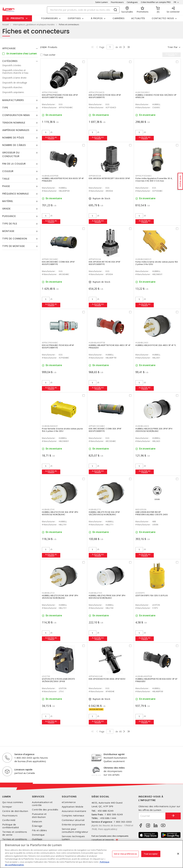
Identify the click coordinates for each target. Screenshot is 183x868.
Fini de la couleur (14, 164)
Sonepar (7, 807)
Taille (6, 179)
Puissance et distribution (39, 815)
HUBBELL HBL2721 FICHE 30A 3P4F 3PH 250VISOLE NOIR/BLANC (60, 597)
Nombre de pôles (13, 138)
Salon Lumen (102, 2)
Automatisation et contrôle (42, 804)
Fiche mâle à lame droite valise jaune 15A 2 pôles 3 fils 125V (157, 263)
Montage (8, 231)
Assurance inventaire (74, 811)
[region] (91, 854)
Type (5, 108)
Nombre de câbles (14, 145)
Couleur (8, 171)
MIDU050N (141, 509)
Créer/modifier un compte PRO (156, 2)
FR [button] (175, 2)
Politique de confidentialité (11, 826)
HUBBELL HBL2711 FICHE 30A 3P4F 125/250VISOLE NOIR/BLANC (104, 513)
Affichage (9, 48)
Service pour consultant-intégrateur (75, 830)
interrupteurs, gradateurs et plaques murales (34, 24)
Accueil (6, 24)
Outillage (37, 839)
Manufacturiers (13, 100)
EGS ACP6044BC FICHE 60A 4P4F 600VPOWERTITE (58, 346)
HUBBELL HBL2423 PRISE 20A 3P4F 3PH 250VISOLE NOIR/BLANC (154, 430)
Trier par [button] (173, 47)
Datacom (37, 821)
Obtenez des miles (114, 768)
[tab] (20, 48)
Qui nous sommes (13, 802)
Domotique (38, 835)
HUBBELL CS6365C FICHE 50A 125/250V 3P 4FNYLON (156, 96)
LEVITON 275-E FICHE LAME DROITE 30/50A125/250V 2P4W (58, 680)
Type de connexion (15, 239)
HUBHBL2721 (48, 593)
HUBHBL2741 (48, 509)
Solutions (69, 797)
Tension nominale (14, 123)
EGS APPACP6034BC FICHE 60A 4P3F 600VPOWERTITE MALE (60, 96)
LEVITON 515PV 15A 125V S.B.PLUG (152, 595)
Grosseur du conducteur (11, 154)
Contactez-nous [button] (163, 18)
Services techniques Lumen (73, 838)
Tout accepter (151, 854)
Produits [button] (17, 18)
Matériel (8, 201)
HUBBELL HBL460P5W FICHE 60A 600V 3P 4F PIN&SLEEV (156, 680)
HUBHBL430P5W (50, 176)
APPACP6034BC (50, 92)
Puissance (9, 216)
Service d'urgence (24, 754)
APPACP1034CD (97, 92)
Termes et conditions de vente (15, 833)
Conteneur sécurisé (73, 820)
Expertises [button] (74, 18)
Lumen (7, 797)
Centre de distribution (15, 811)
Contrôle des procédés (45, 810)
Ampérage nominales (16, 130)
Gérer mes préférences (125, 854)
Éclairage (37, 826)
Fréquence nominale (16, 194)
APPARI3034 (95, 176)
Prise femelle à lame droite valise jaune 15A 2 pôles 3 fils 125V (62, 430)
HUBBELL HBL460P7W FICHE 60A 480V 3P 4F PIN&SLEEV (110, 346)
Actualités (138, 18)
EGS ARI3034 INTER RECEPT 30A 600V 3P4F (109, 178)
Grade (6, 209)
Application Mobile (73, 807)
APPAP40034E (96, 676)
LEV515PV (140, 593)
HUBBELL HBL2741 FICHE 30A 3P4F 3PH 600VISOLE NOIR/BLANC (60, 513)
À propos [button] (97, 18)
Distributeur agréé (114, 754)
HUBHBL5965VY (143, 259)
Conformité (9, 820)
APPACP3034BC (144, 176)
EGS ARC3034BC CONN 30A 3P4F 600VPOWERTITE (105, 430)
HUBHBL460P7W (97, 343)
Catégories (10, 61)
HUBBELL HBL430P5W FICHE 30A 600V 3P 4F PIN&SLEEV (63, 180)
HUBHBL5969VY (50, 426)
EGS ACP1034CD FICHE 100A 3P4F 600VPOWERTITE (105, 96)
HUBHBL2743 (95, 593)
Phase (6, 186)
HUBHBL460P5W (144, 676)
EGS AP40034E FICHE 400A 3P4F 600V (107, 679)
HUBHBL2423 (142, 426)
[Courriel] (152, 816)
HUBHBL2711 (95, 509)
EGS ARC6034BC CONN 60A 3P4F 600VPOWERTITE (58, 263)
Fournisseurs (117, 2)
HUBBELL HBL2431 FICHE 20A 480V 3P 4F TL (156, 345)
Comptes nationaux (73, 816)
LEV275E (46, 676)
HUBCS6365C (143, 92)
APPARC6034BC (50, 259)
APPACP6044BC (50, 343)
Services (38, 797)
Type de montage (14, 246)
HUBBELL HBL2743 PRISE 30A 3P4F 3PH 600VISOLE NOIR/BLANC (107, 597)
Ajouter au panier (51, 138)
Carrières (119, 18)
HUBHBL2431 (142, 343)
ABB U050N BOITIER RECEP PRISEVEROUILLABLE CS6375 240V (152, 513)
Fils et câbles (39, 830)
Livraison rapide (23, 769)
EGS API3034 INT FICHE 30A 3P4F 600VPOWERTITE (105, 263)
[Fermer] (178, 854)
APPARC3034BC (97, 426)
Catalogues (132, 2)
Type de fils (10, 224)
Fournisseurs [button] (50, 18)
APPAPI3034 (95, 259)
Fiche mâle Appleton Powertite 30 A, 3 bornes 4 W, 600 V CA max (154, 180)
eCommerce (69, 802)
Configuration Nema (16, 115)
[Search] (83, 10)
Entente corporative (73, 825)
